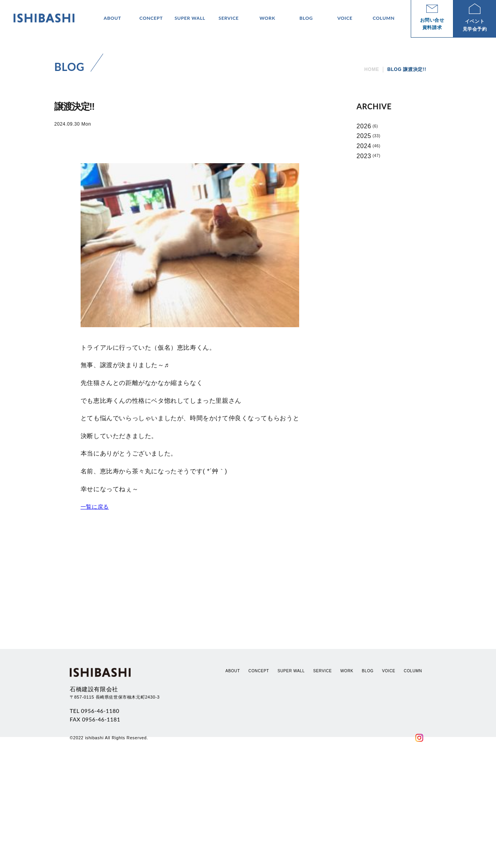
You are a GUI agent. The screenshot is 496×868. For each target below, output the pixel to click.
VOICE (389, 772)
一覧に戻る (95, 507)
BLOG (368, 772)
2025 (364, 136)
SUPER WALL (291, 772)
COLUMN (413, 772)
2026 (364, 126)
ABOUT (233, 772)
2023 (364, 156)
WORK (347, 772)
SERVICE (322, 772)
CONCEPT (259, 772)
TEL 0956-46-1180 (95, 812)
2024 (364, 146)
